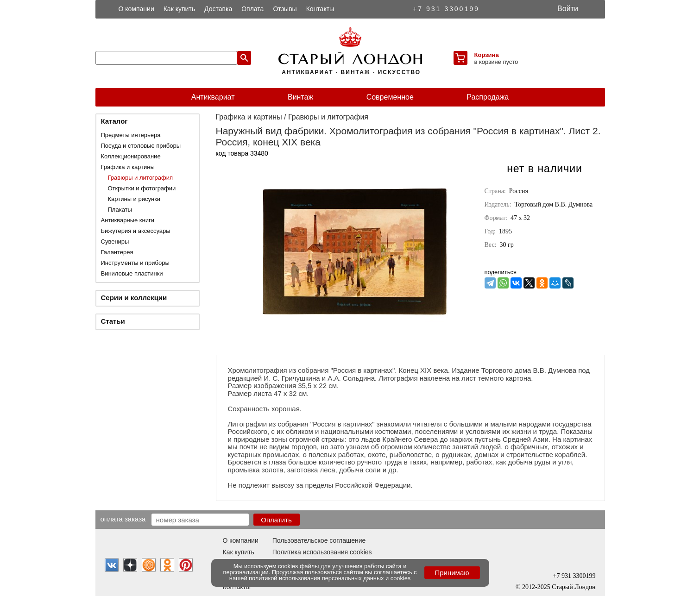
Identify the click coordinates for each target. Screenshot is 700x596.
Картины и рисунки (134, 199)
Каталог (114, 121)
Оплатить (276, 520)
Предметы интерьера (131, 135)
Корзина (487, 55)
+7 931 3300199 (446, 9)
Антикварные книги (128, 220)
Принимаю (452, 573)
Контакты (320, 9)
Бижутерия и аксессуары (136, 231)
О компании (136, 9)
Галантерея (117, 252)
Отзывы (285, 9)
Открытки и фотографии (142, 188)
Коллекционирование (131, 156)
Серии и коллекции (134, 298)
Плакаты (120, 210)
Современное (390, 97)
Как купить (179, 9)
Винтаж (300, 97)
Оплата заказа (123, 519)
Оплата (252, 9)
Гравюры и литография (141, 178)
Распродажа (488, 97)
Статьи (113, 321)
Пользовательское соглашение (319, 540)
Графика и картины (128, 167)
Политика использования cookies (322, 552)
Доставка (218, 9)
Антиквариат (213, 97)
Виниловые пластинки (132, 273)
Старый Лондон (574, 587)
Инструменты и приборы (135, 263)
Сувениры (115, 242)
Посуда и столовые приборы (141, 146)
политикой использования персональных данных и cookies (330, 578)
